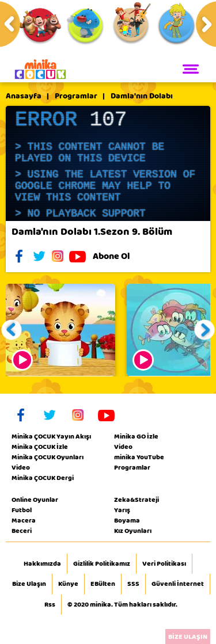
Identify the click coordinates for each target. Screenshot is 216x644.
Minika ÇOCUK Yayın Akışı (51, 436)
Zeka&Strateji (137, 500)
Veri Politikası (164, 564)
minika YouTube (139, 457)
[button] (12, 330)
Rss (50, 605)
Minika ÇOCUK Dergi (43, 478)
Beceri (22, 531)
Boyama (127, 520)
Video (21, 467)
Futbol (22, 510)
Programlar (76, 96)
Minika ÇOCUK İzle (40, 447)
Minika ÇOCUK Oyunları (48, 457)
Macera (24, 520)
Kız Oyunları (133, 531)
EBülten (103, 584)
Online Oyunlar (35, 500)
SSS (133, 584)
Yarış (122, 510)
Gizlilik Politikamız (102, 564)
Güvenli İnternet (178, 584)
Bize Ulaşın (29, 584)
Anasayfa (24, 96)
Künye (68, 584)
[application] (108, 163)
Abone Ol (120, 256)
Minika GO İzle (136, 436)
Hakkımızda (42, 564)
